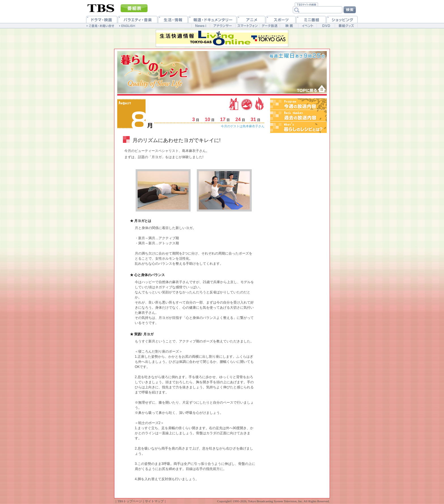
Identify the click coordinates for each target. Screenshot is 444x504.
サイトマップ (154, 501)
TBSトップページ (130, 501)
